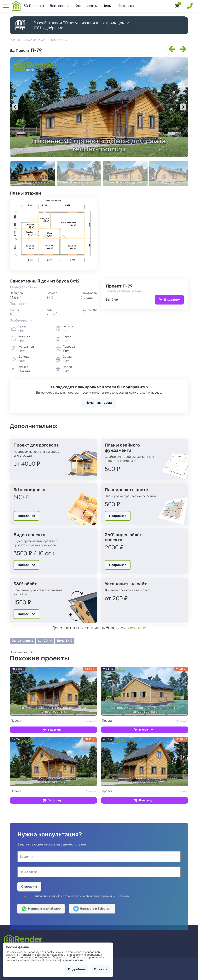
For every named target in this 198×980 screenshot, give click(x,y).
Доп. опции (59, 6)
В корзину (172, 300)
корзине (138, 628)
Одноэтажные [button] (22, 641)
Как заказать (86, 6)
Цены (107, 6)
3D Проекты (34, 6)
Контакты (126, 6)
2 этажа (53, 721)
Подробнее (26, 516)
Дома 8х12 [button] (65, 641)
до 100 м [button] (45, 640)
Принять (101, 969)
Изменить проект (99, 403)
